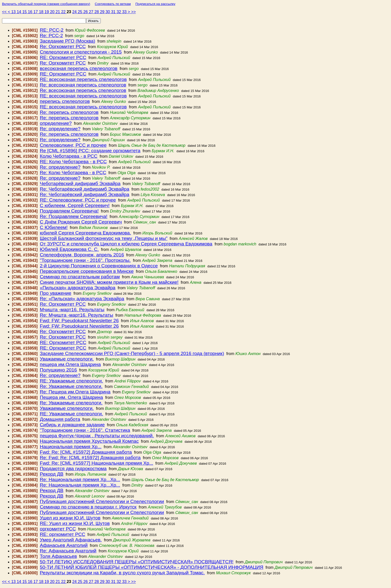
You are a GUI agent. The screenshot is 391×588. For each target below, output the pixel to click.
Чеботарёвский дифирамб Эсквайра (80, 184)
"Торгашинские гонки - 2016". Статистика (85, 430)
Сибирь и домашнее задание (72, 425)
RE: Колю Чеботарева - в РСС (73, 162)
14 (19, 12)
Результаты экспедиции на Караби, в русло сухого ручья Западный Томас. (122, 573)
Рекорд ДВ (52, 474)
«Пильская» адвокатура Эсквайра (78, 288)
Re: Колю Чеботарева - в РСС (73, 173)
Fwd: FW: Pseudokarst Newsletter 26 (79, 321)
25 (81, 12)
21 (58, 12)
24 (75, 12)
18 (42, 12)
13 (14, 12)
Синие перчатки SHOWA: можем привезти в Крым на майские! (109, 282)
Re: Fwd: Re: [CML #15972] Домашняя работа (90, 458)
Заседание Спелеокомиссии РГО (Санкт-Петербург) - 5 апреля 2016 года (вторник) (132, 353)
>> (134, 12)
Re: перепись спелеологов (69, 112)
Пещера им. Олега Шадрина (71, 397)
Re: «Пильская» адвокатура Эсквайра (82, 299)
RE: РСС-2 (52, 30)
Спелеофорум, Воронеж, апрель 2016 (82, 255)
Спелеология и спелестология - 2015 (81, 52)
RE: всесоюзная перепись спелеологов (83, 79)
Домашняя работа (60, 419)
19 (47, 12)
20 (53, 12)
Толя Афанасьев (58, 556)
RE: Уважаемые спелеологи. (72, 381)
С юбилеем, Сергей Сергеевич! (75, 205)
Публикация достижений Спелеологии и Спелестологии (102, 501)
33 (125, 12)
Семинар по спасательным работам (80, 277)
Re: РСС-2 (51, 36)
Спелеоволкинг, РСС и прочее (73, 145)
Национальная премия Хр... (71, 447)
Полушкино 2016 (58, 370)
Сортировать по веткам (113, 4)
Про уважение (56, 293)
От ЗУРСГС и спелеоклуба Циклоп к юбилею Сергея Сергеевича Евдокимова (126, 244)
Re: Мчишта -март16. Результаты (77, 315)
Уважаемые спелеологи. (67, 359)
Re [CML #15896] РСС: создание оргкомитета (90, 151)
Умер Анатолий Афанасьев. (71, 540)
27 (92, 12)
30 (108, 12)
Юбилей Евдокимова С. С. (69, 249)
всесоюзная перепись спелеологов (79, 68)
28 (97, 12)
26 (86, 12)
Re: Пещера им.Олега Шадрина (75, 392)
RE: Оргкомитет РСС (63, 57)
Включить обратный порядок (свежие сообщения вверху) (46, 4)
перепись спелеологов (65, 101)
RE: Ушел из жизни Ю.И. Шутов (75, 523)
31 (114, 12)
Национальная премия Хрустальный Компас (89, 441)
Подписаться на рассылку (155, 4)
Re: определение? (60, 129)
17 (36, 12)
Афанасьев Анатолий (64, 545)
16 (31, 12)
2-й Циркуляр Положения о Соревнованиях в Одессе (99, 266)
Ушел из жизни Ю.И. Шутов (70, 518)
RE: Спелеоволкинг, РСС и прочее (78, 200)
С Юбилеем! (54, 227)
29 (103, 12)
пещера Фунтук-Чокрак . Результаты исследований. (97, 436)
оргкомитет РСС (58, 529)
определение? (56, 123)
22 (64, 12)
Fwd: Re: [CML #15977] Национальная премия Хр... (97, 463)
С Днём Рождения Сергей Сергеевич (81, 222)
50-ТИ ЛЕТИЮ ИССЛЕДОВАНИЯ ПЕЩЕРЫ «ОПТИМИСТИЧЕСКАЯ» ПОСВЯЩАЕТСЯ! (137, 562)
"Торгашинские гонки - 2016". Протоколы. (85, 260)
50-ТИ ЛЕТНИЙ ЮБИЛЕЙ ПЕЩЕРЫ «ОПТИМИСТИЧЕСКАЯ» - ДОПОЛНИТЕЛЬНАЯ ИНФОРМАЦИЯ (152, 567)
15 (25, 12)
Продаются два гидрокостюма (73, 469)
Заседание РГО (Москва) (68, 41)
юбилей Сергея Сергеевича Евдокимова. (86, 233)
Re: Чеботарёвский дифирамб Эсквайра (85, 189)
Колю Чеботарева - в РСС (69, 156)
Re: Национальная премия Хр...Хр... (80, 479)
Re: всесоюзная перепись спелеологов (83, 85)
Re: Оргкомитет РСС (63, 46)
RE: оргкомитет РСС (63, 534)
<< (5, 12)
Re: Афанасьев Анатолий (68, 551)
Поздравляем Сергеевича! (69, 211)
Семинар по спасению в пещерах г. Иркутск (88, 507)
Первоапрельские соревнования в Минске (87, 271)
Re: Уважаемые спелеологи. (71, 386)
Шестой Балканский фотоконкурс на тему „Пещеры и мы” (104, 238)
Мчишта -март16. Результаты (72, 310)
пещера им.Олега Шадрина (70, 364)
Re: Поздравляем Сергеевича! (74, 216)
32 (119, 12)
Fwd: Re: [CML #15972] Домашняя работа (86, 452)
